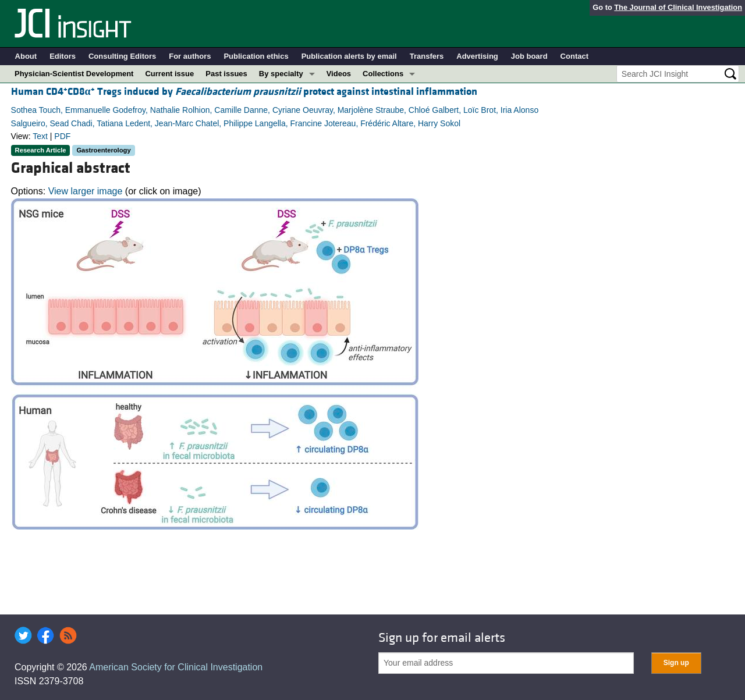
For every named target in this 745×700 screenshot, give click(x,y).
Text (40, 136)
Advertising (477, 56)
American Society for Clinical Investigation (176, 667)
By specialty (281, 74)
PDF (62, 136)
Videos (339, 74)
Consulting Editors (122, 56)
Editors (63, 56)
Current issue (169, 74)
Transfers (427, 56)
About (26, 56)
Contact (574, 56)
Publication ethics (256, 56)
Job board (529, 56)
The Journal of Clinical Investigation (678, 7)
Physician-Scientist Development (74, 74)
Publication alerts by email (349, 56)
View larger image (86, 191)
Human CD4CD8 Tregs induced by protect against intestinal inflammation (244, 92)
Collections (383, 74)
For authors (190, 56)
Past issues (226, 74)
